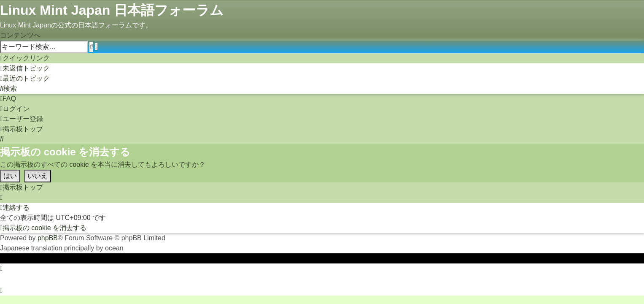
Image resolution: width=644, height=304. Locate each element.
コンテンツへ (20, 35)
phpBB (48, 238)
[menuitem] (25, 68)
